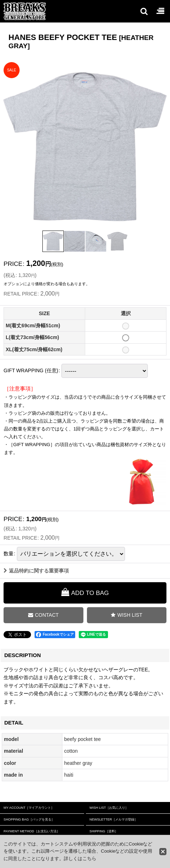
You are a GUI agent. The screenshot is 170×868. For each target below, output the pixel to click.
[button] (144, 11)
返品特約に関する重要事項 (36, 576)
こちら (89, 859)
